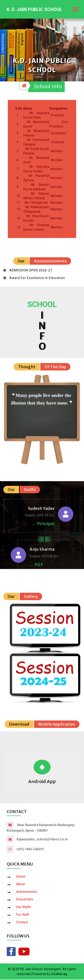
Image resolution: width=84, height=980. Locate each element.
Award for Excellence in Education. (38, 278)
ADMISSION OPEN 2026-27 (31, 271)
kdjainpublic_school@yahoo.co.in (42, 840)
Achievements (27, 892)
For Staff (23, 915)
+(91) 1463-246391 (30, 850)
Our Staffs (24, 907)
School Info (48, 87)
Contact (22, 922)
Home (21, 877)
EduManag (59, 974)
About (20, 884)
